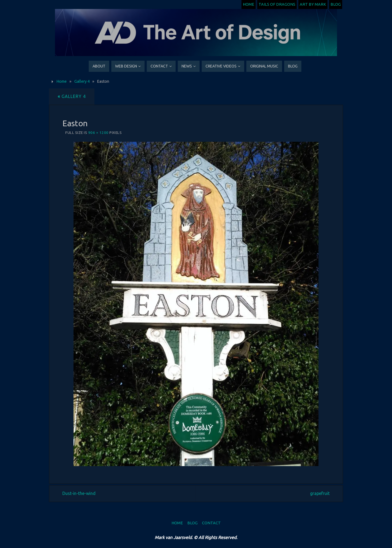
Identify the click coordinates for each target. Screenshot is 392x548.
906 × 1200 (98, 133)
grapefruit (320, 493)
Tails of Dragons (277, 4)
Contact (211, 523)
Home (249, 4)
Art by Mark (313, 4)
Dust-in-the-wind (79, 493)
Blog (336, 4)
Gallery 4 (82, 81)
